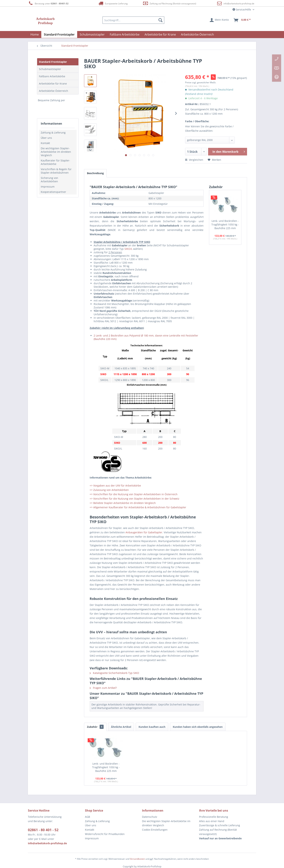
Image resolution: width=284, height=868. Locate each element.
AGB (87, 817)
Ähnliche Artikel (121, 727)
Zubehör (95, 727)
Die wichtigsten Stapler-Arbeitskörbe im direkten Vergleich (56, 152)
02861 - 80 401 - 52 (43, 830)
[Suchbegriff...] (133, 20)
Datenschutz (150, 817)
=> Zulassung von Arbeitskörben (109, 490)
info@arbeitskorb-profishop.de (239, 4)
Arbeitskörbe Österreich (54, 91)
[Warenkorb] (242, 20)
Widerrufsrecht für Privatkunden (105, 834)
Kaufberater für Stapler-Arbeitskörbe (55, 162)
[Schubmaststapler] (92, 34)
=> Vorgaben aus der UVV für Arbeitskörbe (115, 486)
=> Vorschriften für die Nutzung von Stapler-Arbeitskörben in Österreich (134, 494)
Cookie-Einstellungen (155, 830)
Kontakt (45, 143)
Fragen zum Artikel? (103, 688)
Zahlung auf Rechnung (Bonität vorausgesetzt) (169, 3)
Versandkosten (137, 859)
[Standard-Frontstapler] (59, 34)
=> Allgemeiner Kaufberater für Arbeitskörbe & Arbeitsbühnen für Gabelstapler (138, 507)
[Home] (35, 34)
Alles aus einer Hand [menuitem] (212, 821)
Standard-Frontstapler (53, 62)
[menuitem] (133, 20)
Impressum (48, 187)
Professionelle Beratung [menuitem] (214, 817)
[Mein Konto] (219, 20)
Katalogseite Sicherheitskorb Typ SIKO (114, 673)
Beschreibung (95, 173)
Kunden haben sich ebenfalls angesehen (198, 727)
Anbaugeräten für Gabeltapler (144, 532)
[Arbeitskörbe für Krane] (160, 34)
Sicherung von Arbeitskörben (49, 180)
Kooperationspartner (53, 192)
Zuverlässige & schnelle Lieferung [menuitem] (220, 825)
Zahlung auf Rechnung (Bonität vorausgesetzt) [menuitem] (218, 832)
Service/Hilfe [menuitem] (242, 10)
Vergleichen (194, 160)
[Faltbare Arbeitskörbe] (125, 34)
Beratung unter (48, 3)
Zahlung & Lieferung (53, 133)
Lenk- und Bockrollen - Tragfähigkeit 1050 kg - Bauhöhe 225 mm (225, 224)
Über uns (46, 138)
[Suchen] (160, 20)
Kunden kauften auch (152, 727)
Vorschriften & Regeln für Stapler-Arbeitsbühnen (56, 171)
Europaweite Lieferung (113, 3)
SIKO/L (128, 249)
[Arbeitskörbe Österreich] (197, 34)
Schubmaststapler (50, 69)
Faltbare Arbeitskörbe (52, 76)
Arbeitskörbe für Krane (53, 84)
